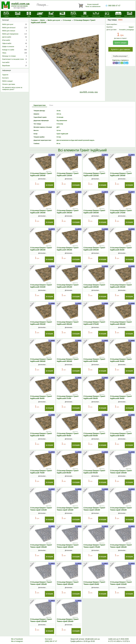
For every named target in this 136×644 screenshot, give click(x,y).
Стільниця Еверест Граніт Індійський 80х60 (68, 472)
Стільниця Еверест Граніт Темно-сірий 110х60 (41, 509)
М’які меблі (15, 40)
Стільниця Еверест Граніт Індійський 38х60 (94, 397)
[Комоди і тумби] (85, 14)
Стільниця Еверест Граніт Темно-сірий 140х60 (121, 509)
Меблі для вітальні (15, 28)
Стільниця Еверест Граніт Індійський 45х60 (68, 435)
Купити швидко (120, 43)
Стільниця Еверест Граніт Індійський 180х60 (41, 249)
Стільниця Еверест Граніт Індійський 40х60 (41, 435)
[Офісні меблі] (107, 14)
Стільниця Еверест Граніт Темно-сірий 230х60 (68, 620)
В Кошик (49, 185)
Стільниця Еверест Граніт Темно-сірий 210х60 (121, 583)
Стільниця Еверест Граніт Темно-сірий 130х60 (94, 509)
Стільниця (67, 20)
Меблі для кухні (54, 20)
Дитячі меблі (15, 37)
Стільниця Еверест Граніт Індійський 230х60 (94, 286)
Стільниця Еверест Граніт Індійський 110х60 (68, 174)
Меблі (43, 20)
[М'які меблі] (118, 14)
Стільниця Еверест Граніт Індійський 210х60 (41, 286)
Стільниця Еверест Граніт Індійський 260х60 (68, 323)
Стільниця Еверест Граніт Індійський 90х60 (94, 472)
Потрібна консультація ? (120, 56)
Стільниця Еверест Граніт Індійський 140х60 (41, 212)
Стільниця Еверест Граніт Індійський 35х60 (121, 360)
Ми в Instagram (17, 641)
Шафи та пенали (15, 47)
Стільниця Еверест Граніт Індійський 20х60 (121, 249)
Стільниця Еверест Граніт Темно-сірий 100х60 (121, 472)
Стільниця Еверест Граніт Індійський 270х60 (94, 323)
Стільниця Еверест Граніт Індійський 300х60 (68, 360)
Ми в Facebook (17, 639)
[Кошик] (90, 5)
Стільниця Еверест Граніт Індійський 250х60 (41, 323)
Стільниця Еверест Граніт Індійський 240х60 (121, 286)
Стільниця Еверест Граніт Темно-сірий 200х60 (68, 583)
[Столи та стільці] (96, 14)
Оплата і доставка (9, 84)
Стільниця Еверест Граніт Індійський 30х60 (94, 360)
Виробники (15, 66)
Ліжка (15, 53)
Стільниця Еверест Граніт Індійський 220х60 (68, 286)
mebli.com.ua (20, 4)
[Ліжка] (40, 14)
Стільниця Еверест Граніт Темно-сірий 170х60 (94, 546)
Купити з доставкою (120, 49)
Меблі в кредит (8, 81)
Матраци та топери (15, 56)
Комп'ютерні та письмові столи (15, 59)
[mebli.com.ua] (6, 14)
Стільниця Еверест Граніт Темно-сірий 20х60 (94, 583)
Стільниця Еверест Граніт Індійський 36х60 (41, 397)
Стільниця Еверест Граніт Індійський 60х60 (121, 435)
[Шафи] (29, 14)
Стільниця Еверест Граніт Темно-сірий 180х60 (121, 546)
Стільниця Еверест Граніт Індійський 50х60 (94, 435)
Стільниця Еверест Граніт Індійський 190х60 (68, 249)
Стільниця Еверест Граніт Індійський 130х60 (121, 174)
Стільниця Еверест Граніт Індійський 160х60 (94, 212)
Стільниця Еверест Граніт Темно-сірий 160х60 (68, 546)
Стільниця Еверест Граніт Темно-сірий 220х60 (41, 620)
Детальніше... (42, 179)
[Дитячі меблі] (51, 14)
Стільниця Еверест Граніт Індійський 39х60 (121, 397)
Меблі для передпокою (15, 34)
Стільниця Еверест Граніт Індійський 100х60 (41, 174)
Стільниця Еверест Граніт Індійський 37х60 (68, 397)
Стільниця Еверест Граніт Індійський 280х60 (121, 323)
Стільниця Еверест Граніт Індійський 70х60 (41, 472)
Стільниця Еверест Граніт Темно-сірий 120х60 (68, 509)
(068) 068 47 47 (51, 641)
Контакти (5, 78)
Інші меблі (15, 62)
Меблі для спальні (15, 31)
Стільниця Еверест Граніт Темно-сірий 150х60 (41, 546)
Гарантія (5, 75)
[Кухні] (18, 14)
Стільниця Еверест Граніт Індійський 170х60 (121, 212)
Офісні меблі (15, 43)
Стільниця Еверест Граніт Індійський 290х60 (41, 360)
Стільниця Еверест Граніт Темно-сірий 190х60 (41, 583)
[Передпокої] (62, 14)
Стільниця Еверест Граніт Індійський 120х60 (94, 174)
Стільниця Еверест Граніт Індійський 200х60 (94, 249)
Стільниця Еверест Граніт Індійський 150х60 (68, 212)
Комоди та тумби (15, 50)
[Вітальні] (74, 14)
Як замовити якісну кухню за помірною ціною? (12, 89)
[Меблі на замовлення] (129, 14)
